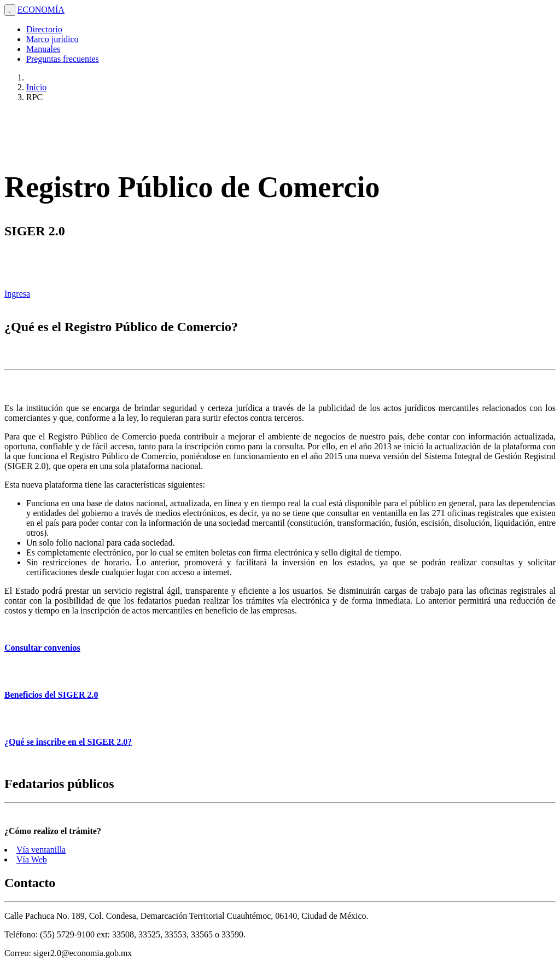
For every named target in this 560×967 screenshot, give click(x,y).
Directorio (44, 29)
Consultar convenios (42, 648)
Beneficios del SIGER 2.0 (51, 695)
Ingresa (17, 294)
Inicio (36, 87)
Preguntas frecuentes (63, 59)
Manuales (43, 49)
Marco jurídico (52, 39)
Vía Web (32, 859)
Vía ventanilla (41, 850)
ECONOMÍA (41, 10)
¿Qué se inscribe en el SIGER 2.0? (68, 742)
